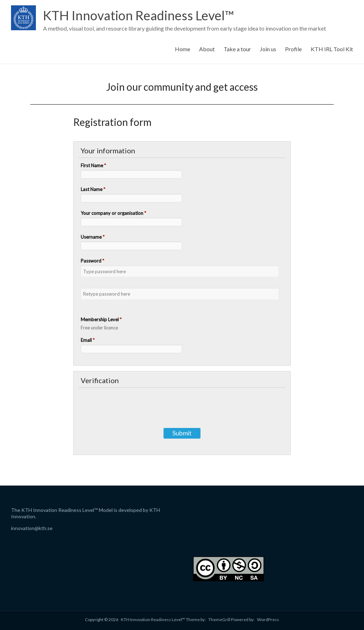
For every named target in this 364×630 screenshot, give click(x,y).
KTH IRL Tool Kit (332, 49)
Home (183, 49)
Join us (268, 49)
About (207, 49)
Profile (293, 49)
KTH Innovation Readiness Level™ (138, 15)
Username (93, 237)
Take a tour (237, 49)
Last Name (93, 189)
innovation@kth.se (32, 528)
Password (92, 261)
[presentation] (182, 406)
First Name (93, 165)
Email (88, 340)
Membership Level (101, 319)
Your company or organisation (113, 213)
